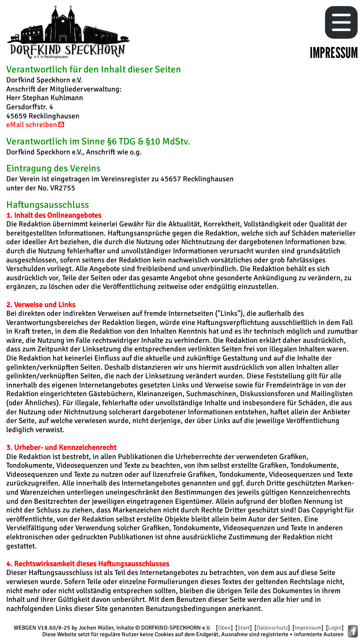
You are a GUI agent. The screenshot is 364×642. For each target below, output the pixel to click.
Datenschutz (272, 628)
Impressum (308, 628)
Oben (224, 628)
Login (335, 628)
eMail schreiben (36, 125)
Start (244, 628)
